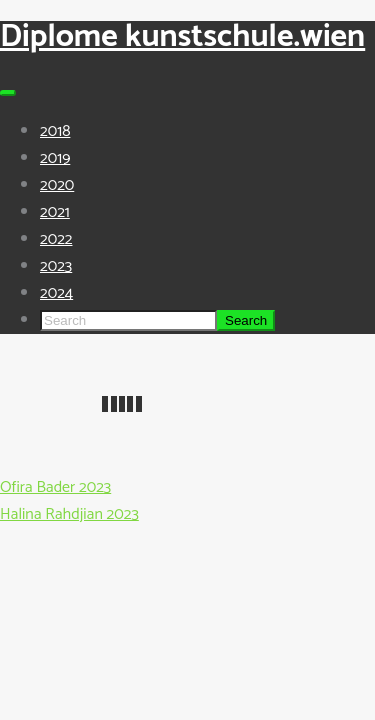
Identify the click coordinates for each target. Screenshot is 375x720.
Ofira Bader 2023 (55, 487)
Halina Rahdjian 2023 (69, 514)
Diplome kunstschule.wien (182, 37)
